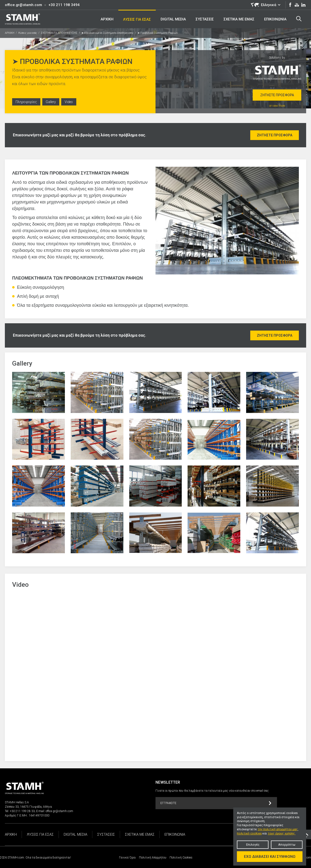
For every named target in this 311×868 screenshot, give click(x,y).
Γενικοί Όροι (127, 858)
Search (299, 19)
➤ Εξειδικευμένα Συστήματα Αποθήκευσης (108, 33)
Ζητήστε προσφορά (277, 95)
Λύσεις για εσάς (28, 33)
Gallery (51, 102)
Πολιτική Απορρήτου (153, 858)
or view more (277, 106)
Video (70, 102)
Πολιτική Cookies (181, 858)
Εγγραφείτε (216, 803)
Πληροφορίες (26, 102)
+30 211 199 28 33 (22, 811)
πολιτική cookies (249, 833)
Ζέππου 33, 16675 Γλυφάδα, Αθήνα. (29, 807)
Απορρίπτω (287, 845)
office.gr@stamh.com (23, 5)
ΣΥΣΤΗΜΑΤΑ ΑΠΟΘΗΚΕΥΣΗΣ (59, 33)
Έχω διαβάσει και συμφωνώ (270, 857)
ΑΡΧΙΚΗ (10, 33)
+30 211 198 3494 (64, 5)
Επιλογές (253, 845)
